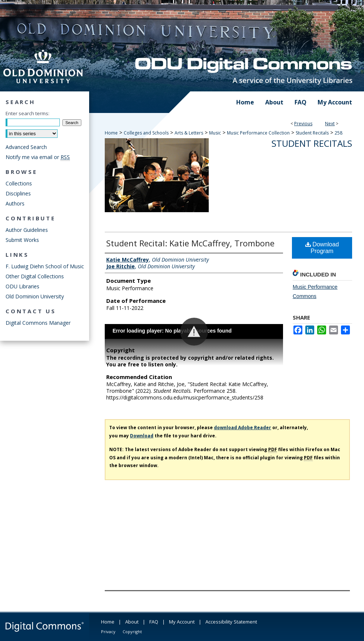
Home (111, 133)
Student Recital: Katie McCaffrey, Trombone (190, 243)
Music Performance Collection (258, 133)
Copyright (132, 632)
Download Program (322, 248)
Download (142, 436)
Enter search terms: (27, 113)
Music (215, 133)
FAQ (154, 622)
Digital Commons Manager (38, 323)
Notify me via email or (38, 157)
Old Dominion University (35, 296)
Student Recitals (312, 133)
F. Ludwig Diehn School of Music (45, 266)
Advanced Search (26, 147)
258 (339, 133)
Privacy (108, 632)
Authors (15, 203)
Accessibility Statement (231, 622)
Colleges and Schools (146, 133)
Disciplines (18, 193)
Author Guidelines (27, 230)
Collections (19, 183)
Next (330, 124)
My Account (182, 622)
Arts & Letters (189, 133)
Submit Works (22, 240)
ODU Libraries (22, 286)
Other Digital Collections (35, 276)
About (132, 622)
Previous (303, 124)
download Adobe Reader (243, 428)
